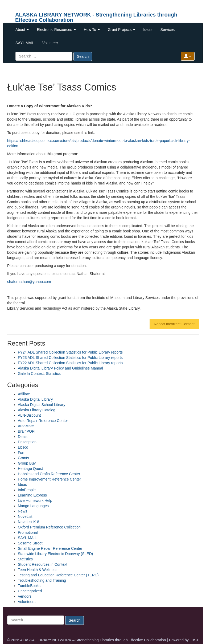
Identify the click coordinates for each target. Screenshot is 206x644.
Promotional (28, 532)
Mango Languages (33, 506)
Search (83, 56)
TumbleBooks (29, 586)
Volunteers (27, 602)
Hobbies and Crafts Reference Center (49, 474)
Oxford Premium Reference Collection (49, 527)
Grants (23, 458)
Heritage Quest (30, 469)
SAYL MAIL (25, 43)
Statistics (25, 559)
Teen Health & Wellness (38, 570)
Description (27, 442)
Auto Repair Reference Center (43, 421)
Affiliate (24, 394)
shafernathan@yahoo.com (29, 282)
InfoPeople (27, 490)
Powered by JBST (184, 640)
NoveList (25, 516)
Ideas (148, 30)
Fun (21, 453)
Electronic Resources (56, 30)
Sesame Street (30, 543)
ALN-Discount (29, 415)
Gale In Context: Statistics (39, 374)
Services (168, 30)
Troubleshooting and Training (42, 580)
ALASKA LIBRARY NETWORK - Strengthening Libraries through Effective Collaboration (96, 17)
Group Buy (27, 463)
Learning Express (32, 495)
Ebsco (23, 447)
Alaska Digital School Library (42, 405)
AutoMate (26, 426)
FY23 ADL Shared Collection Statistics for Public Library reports (70, 358)
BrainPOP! (27, 431)
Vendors (25, 596)
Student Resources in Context (43, 564)
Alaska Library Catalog (37, 410)
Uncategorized (30, 591)
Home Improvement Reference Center (49, 479)
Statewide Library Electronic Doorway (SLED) (55, 554)
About (22, 30)
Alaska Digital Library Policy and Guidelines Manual (60, 368)
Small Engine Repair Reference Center (50, 548)
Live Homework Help (35, 501)
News (22, 511)
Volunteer (50, 43)
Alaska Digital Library (35, 399)
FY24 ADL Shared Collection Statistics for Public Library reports (70, 352)
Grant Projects (121, 30)
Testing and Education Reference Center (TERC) (58, 575)
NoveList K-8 (28, 522)
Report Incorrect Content (174, 324)
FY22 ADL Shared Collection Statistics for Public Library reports (70, 363)
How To (92, 30)
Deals (23, 437)
